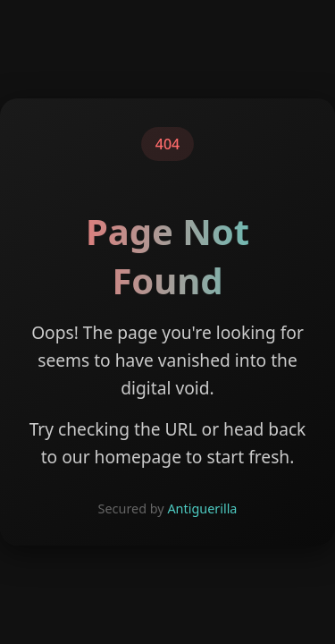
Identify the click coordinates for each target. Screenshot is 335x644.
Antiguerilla (202, 508)
